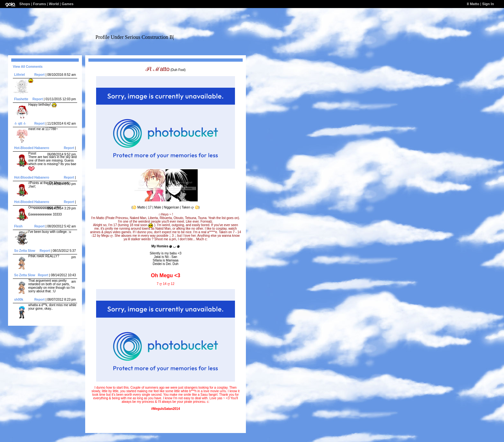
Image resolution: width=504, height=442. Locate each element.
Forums (40, 4)
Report (40, 75)
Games (68, 4)
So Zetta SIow (25, 251)
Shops (25, 4)
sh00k (19, 300)
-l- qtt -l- (20, 124)
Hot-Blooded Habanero (32, 148)
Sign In (488, 4)
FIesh (18, 226)
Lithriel (19, 75)
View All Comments (28, 67)
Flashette (21, 99)
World (54, 4)
